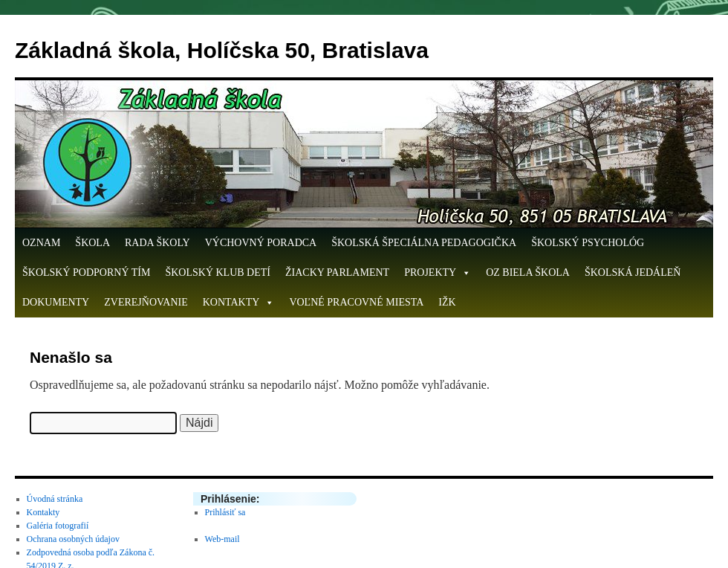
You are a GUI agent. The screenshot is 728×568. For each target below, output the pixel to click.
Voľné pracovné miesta (356, 302)
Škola (92, 243)
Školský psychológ (588, 243)
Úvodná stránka (55, 499)
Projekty (438, 273)
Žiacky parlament (337, 272)
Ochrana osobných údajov (73, 539)
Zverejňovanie (146, 302)
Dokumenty (56, 302)
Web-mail (222, 539)
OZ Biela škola (528, 272)
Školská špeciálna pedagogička (424, 243)
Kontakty (239, 303)
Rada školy (157, 243)
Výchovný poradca (261, 243)
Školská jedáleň (633, 272)
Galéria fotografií (58, 526)
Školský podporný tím (86, 272)
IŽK (447, 302)
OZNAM (41, 243)
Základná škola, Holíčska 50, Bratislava (222, 50)
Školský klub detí (218, 272)
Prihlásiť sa (225, 512)
